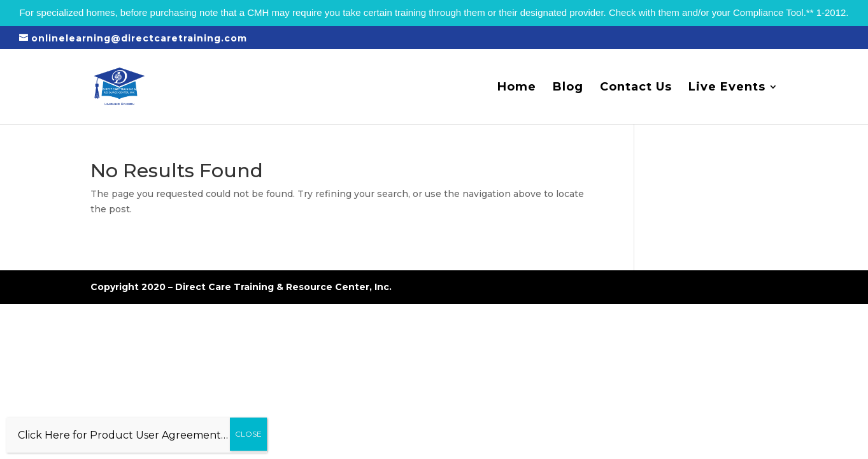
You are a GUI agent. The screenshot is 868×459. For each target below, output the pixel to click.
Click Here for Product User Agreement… (123, 435)
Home (517, 88)
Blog (568, 88)
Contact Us (636, 88)
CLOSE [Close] (248, 434)
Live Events (727, 88)
